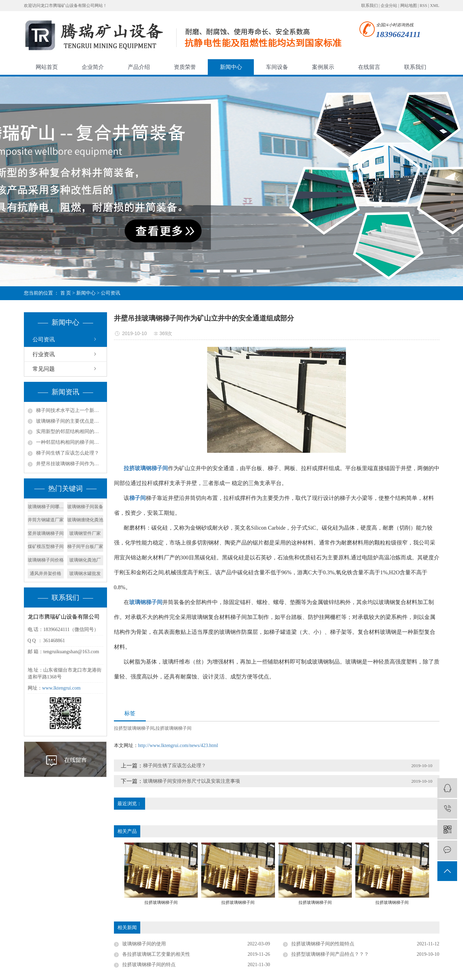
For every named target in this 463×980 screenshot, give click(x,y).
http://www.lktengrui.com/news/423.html (178, 745)
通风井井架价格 (46, 573)
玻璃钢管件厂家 (85, 533)
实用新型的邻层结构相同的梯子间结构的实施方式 (70, 431)
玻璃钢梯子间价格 (46, 560)
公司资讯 (110, 293)
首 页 (66, 293)
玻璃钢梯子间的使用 (144, 944)
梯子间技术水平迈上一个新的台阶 (70, 410)
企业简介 (93, 67)
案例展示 (323, 67)
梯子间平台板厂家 (85, 546)
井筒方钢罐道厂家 (46, 520)
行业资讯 (44, 354)
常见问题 (44, 369)
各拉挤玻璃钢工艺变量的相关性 (156, 954)
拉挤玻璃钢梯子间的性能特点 (323, 944)
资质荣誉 (185, 67)
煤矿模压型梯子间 (46, 546)
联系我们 (369, 6)
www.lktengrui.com (61, 688)
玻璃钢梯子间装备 (85, 507)
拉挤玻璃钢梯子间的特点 (149, 965)
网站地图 (409, 6)
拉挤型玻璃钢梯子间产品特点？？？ (330, 954)
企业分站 (389, 6)
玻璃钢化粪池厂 (85, 560)
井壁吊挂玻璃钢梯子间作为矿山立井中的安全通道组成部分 (70, 464)
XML (435, 6)
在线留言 (369, 67)
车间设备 (277, 67)
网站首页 (47, 67)
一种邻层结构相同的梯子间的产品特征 (70, 442)
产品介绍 (139, 67)
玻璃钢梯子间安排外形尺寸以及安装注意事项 (192, 781)
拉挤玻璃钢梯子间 (173, 728)
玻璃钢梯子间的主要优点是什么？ (70, 421)
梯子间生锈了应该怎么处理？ (68, 453)
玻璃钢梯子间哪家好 (46, 507)
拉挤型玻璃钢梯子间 (134, 728)
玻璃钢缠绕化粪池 (85, 520)
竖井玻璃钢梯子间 (46, 533)
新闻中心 (231, 67)
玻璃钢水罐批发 (85, 573)
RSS (423, 6)
